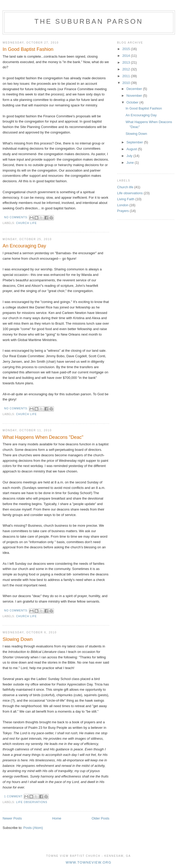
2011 (127, 76)
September (135, 142)
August (132, 149)
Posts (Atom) (33, 828)
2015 (127, 49)
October (133, 102)
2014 (127, 56)
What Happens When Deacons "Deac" (43, 437)
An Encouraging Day (24, 246)
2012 (127, 69)
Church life (26, 223)
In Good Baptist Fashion (28, 49)
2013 (127, 62)
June (131, 163)
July (130, 156)
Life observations (32, 802)
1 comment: (14, 796)
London (123, 205)
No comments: (17, 217)
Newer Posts (12, 818)
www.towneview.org (88, 862)
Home (57, 818)
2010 (127, 83)
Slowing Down (18, 639)
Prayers (123, 211)
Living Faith (126, 199)
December (135, 89)
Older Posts (100, 818)
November (135, 96)
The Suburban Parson (89, 21)
